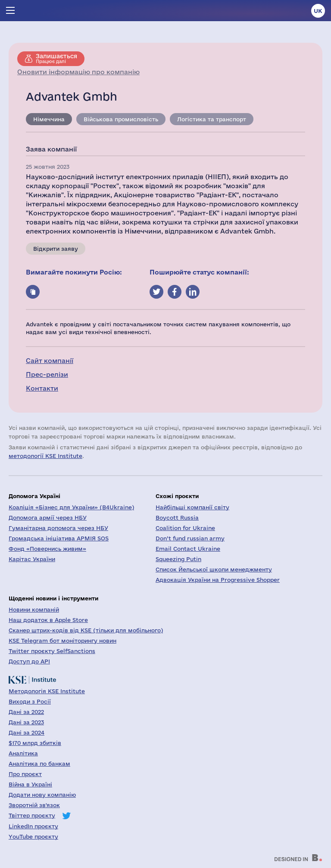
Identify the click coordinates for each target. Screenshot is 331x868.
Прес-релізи (47, 374)
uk (318, 11)
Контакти (42, 388)
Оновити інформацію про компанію (78, 72)
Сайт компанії (50, 361)
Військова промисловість (121, 119)
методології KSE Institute (45, 456)
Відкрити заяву (56, 249)
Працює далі (56, 58)
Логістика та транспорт (212, 119)
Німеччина (49, 119)
